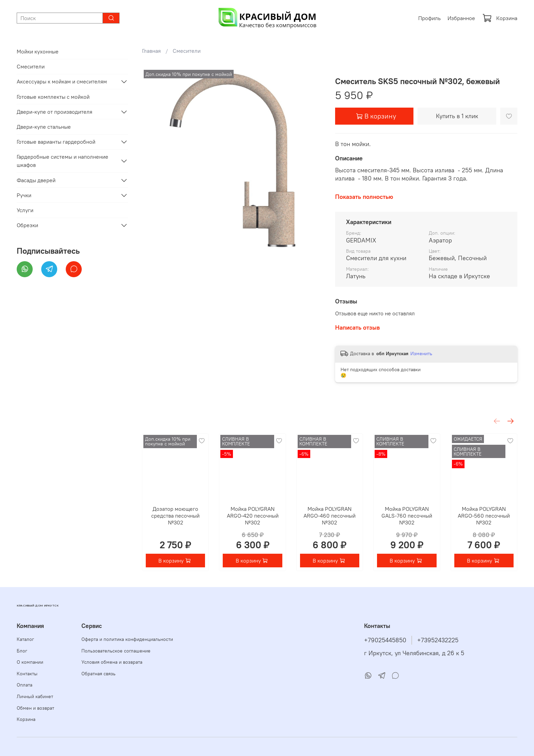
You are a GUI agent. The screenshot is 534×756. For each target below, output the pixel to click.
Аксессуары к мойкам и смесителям (62, 81)
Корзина (500, 18)
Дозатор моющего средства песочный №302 (175, 516)
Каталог (25, 639)
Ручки (24, 195)
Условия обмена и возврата (112, 662)
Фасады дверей (36, 180)
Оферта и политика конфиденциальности (127, 639)
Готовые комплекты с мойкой (53, 97)
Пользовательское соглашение (116, 651)
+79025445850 (385, 640)
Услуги (25, 210)
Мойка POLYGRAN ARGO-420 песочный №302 (252, 516)
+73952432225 (438, 640)
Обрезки (27, 225)
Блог (22, 651)
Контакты (27, 674)
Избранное (461, 18)
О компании (30, 662)
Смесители (187, 51)
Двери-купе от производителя (54, 112)
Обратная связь (98, 674)
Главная (151, 51)
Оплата (25, 685)
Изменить (421, 353)
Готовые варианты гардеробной (56, 142)
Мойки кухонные (38, 51)
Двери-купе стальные (44, 127)
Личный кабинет (35, 696)
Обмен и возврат (35, 708)
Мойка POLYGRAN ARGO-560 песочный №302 (484, 516)
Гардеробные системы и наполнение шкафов (62, 161)
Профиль (429, 18)
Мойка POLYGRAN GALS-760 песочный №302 (406, 516)
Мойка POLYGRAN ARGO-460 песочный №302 (329, 516)
